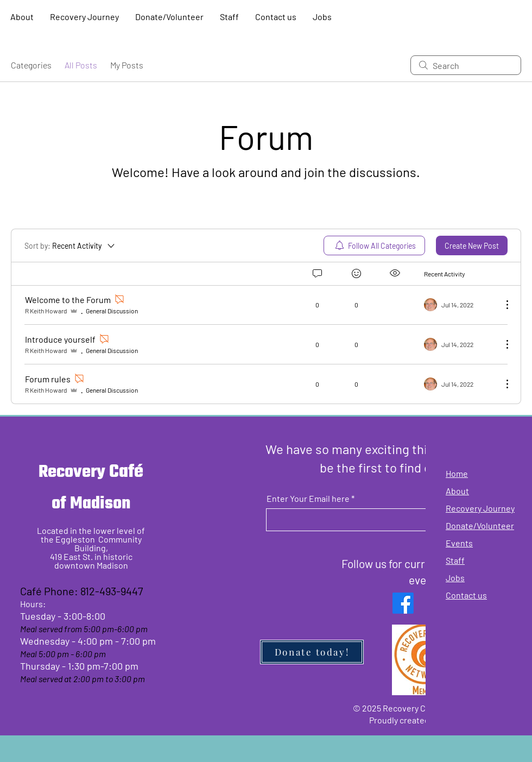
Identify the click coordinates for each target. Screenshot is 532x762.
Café (126, 472)
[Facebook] (403, 603)
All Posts (81, 65)
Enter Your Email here (308, 499)
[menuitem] (374, 245)
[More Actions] (502, 305)
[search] (466, 65)
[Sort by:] (70, 245)
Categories (31, 65)
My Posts (127, 65)
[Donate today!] (312, 652)
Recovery (74, 472)
